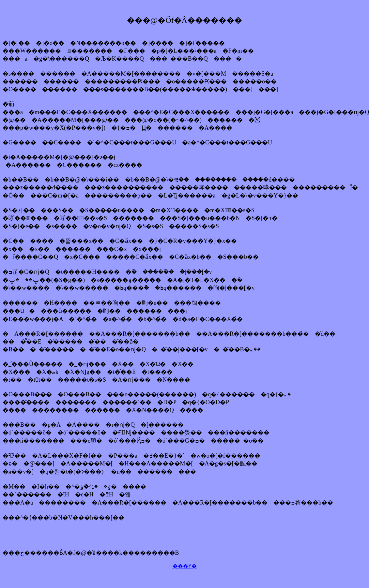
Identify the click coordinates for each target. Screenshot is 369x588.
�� (178, 566)
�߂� (190, 566)
